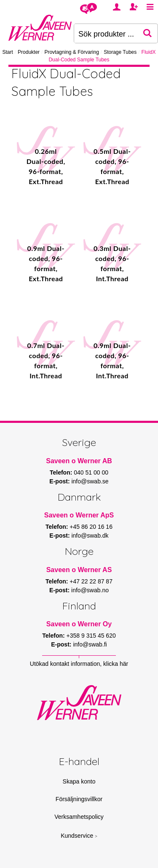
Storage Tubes (120, 52)
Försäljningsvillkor (79, 799)
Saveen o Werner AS (79, 570)
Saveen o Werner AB (79, 461)
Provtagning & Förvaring (71, 52)
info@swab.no (90, 590)
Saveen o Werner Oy (79, 624)
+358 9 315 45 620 (91, 636)
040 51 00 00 (91, 472)
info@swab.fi (90, 644)
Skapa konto (79, 781)
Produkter (29, 52)
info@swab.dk (90, 536)
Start (7, 52)
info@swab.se (90, 481)
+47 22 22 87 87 (91, 581)
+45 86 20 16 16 (91, 527)
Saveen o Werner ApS (79, 515)
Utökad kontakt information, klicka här (79, 664)
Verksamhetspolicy (79, 817)
